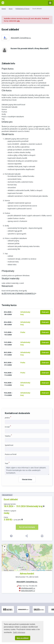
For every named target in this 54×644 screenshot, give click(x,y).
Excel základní (37, 9)
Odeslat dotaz (27, 479)
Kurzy (11, 9)
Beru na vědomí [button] (23, 638)
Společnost (9, 445)
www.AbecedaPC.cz (28, 591)
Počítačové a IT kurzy (22, 9)
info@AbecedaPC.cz (28, 588)
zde (18, 21)
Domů (4, 9)
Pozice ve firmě (11, 454)
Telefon (8, 436)
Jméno (8, 418)
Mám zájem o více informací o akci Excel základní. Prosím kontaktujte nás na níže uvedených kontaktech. (27, 470)
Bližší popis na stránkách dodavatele (19, 294)
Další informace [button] (19, 632)
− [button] (5, 550)
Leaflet (33, 570)
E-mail (8, 427)
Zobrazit (45, 312)
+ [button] (5, 547)
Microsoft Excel (7, 495)
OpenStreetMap (41, 570)
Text (7, 463)
